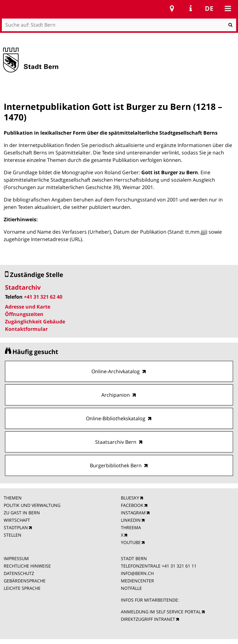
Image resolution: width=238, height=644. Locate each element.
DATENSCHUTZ (19, 573)
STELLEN (13, 535)
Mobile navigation (228, 8)
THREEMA (131, 527)
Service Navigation (191, 8)
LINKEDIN (131, 520)
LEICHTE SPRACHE (22, 588)
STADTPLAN (16, 527)
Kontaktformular (26, 329)
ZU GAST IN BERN (22, 513)
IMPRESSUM (16, 558)
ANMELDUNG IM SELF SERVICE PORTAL (161, 612)
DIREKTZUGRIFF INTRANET (148, 619)
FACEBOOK (132, 505)
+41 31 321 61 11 (179, 566)
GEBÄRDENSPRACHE (25, 581)
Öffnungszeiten (24, 314)
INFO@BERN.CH (137, 573)
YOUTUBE (131, 542)
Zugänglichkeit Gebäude (35, 322)
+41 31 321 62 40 (43, 297)
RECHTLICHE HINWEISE (27, 566)
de (209, 8)
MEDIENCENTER (137, 581)
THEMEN (13, 498)
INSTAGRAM (133, 513)
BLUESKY (130, 498)
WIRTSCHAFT (17, 520)
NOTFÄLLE (131, 588)
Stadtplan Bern (172, 8)
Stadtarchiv (23, 287)
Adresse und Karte (28, 307)
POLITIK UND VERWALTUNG (32, 505)
